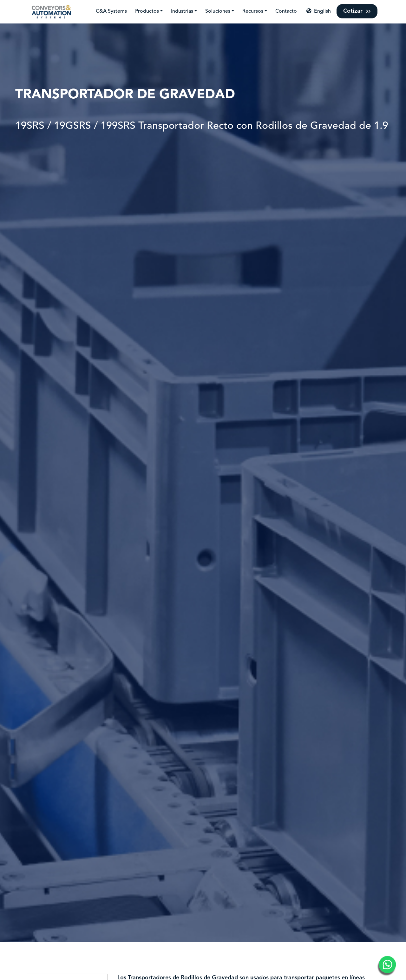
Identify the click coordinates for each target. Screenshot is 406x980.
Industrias (182, 11)
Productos (147, 11)
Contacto (286, 11)
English (318, 11)
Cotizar (357, 11)
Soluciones (218, 11)
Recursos (253, 11)
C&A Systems (111, 11)
